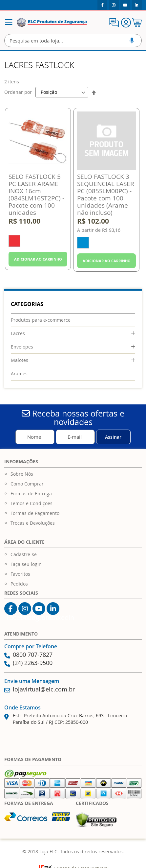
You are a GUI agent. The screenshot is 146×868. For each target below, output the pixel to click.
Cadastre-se (24, 554)
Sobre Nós (22, 474)
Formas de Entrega (31, 494)
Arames (19, 374)
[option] (14, 241)
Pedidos (19, 584)
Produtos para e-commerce (41, 320)
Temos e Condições (31, 503)
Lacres (18, 333)
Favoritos (20, 574)
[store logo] (52, 23)
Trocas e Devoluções (33, 523)
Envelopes (22, 347)
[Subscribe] (113, 437)
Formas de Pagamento (35, 513)
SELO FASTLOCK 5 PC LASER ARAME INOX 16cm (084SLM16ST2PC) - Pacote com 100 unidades (36, 195)
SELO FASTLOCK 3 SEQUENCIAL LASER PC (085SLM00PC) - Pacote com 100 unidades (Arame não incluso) (106, 195)
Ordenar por (18, 92)
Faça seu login (26, 564)
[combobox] (73, 41)
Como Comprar (27, 484)
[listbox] (38, 242)
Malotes (20, 360)
